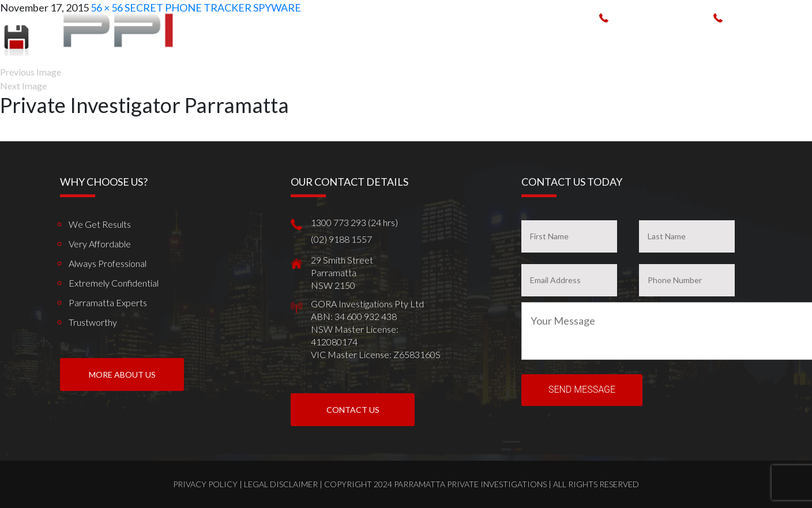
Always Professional (108, 263)
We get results (100, 224)
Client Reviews (681, 39)
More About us (122, 375)
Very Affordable (100, 244)
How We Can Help (462, 39)
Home (347, 39)
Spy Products (534, 39)
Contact (770, 39)
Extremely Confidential (114, 283)
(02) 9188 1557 (758, 17)
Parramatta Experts (108, 302)
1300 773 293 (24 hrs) (657, 17)
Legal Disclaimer (281, 484)
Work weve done (607, 39)
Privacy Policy (205, 484)
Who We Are (393, 39)
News (731, 39)
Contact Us (353, 410)
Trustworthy (93, 322)
